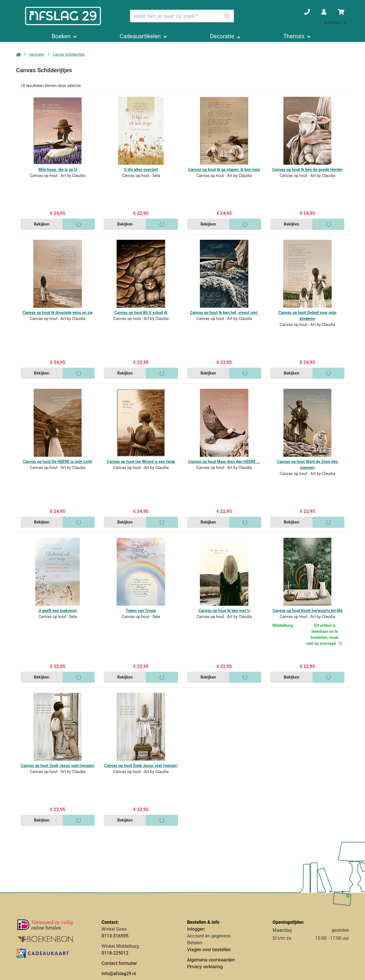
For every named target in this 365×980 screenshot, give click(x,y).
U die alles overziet (141, 170)
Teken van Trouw (141, 611)
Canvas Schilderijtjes (69, 55)
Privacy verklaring (205, 967)
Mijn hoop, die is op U (58, 170)
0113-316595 (115, 936)
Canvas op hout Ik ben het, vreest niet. (224, 313)
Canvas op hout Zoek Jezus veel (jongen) (58, 766)
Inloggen (196, 929)
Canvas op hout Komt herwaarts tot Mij (308, 611)
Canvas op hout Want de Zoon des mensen (307, 465)
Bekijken (42, 224)
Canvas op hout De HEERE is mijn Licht (57, 462)
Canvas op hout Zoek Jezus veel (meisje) (141, 766)
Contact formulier (119, 963)
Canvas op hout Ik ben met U (224, 611)
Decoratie (37, 55)
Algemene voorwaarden (211, 960)
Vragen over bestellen (209, 950)
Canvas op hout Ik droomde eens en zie (58, 313)
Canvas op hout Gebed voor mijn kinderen (307, 316)
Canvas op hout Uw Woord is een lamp (141, 462)
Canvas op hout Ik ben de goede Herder (308, 170)
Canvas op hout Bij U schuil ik (141, 313)
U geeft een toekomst (58, 611)
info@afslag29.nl (119, 974)
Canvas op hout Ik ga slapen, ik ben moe (224, 170)
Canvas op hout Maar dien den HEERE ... (224, 462)
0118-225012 (115, 953)
